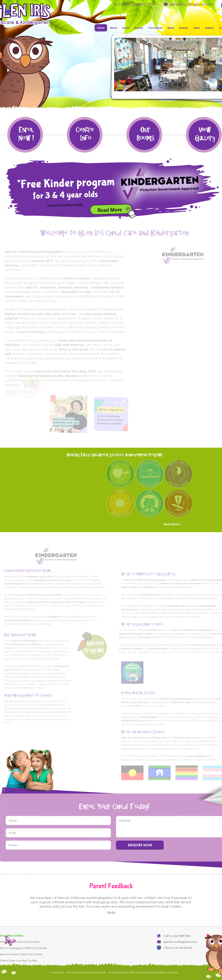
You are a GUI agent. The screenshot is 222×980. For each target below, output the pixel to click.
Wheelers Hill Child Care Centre (20, 942)
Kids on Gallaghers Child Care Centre (24, 948)
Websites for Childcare (166, 972)
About (113, 28)
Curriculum (155, 28)
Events (184, 28)
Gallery (210, 28)
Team (197, 28)
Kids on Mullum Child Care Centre (21, 954)
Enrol (126, 28)
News (171, 28)
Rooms (139, 28)
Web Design (143, 972)
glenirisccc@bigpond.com (192, 4)
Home (101, 28)
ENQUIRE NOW (140, 845)
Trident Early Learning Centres (19, 960)
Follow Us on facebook (178, 948)
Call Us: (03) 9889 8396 (137, 4)
